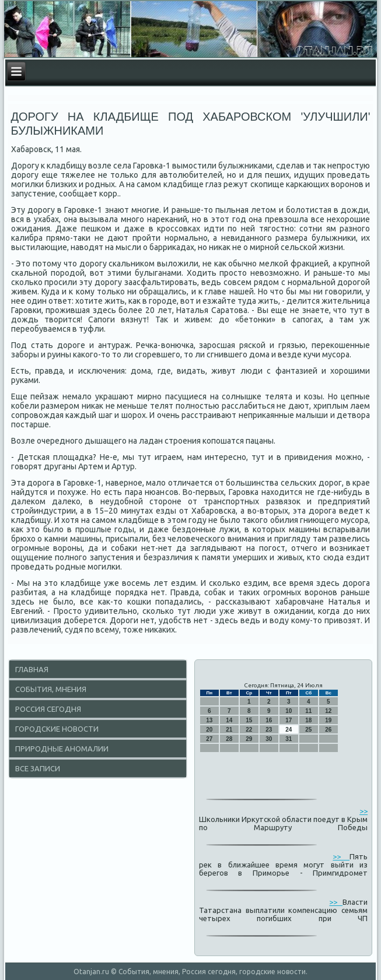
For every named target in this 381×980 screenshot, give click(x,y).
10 (289, 711)
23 (269, 730)
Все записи (38, 768)
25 (308, 730)
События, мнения (51, 689)
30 (269, 739)
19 (328, 720)
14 (229, 720)
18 (308, 720)
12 (328, 711)
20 (209, 730)
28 (229, 739)
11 (308, 711)
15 (249, 720)
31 (289, 739)
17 (289, 720)
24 (289, 730)
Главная (32, 669)
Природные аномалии (62, 749)
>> (363, 811)
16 (269, 720)
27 (209, 739)
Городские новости (57, 729)
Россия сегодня (48, 709)
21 (229, 730)
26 (328, 730)
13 (209, 720)
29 (249, 739)
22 (249, 730)
